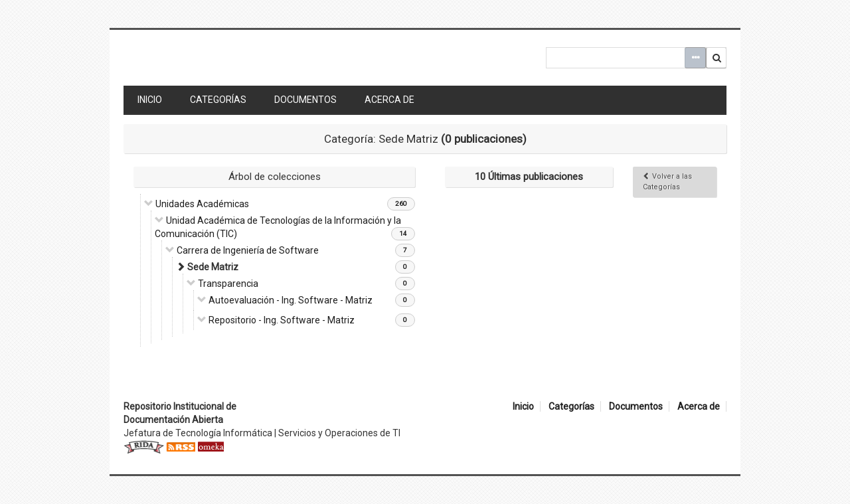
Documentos (305, 100)
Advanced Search (695, 58)
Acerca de (389, 100)
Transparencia (228, 284)
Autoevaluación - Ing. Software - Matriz (291, 300)
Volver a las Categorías (667, 182)
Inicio (150, 100)
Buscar (717, 58)
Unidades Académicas (202, 204)
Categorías (218, 100)
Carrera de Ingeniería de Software (248, 250)
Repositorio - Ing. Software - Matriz (282, 320)
